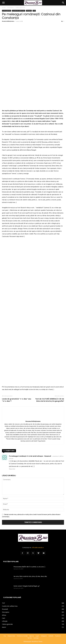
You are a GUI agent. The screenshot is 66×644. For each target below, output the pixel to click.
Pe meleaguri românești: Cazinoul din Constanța (31, 16)
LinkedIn (51, 636)
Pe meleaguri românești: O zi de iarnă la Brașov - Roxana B (30, 456)
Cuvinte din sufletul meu (19, 11)
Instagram (44, 636)
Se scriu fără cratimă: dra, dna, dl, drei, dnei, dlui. (30, 576)
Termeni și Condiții (22, 636)
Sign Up (32, 636)
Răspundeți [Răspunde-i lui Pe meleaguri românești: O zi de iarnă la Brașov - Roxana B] (12, 469)
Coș (5, 636)
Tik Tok (30, 638)
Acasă (4, 7)
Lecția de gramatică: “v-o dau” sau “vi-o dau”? (17, 400)
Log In (37, 636)
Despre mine (11, 636)
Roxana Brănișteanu (8, 21)
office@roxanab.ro (38, 547)
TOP (34, 11)
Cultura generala (20, 7)
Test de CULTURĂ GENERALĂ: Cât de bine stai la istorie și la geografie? (50, 400)
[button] (3, 3)
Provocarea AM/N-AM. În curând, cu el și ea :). (30, 567)
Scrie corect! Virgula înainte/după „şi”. (27, 586)
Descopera (10, 7)
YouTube (36, 638)
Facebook (58, 636)
